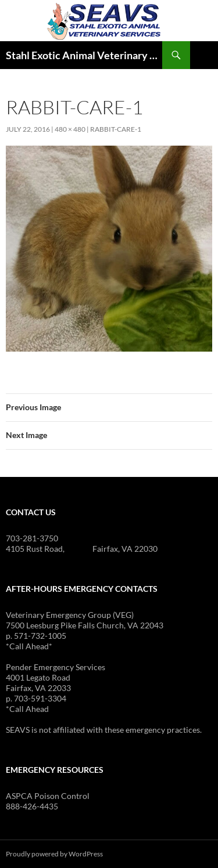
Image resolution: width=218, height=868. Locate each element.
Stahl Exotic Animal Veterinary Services (84, 55)
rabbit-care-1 (116, 129)
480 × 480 (70, 129)
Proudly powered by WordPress (54, 854)
